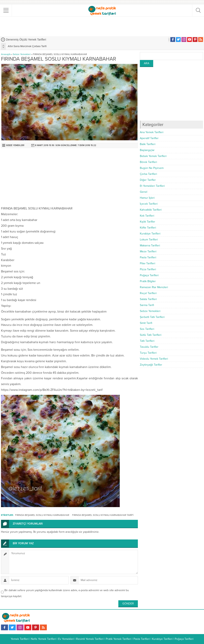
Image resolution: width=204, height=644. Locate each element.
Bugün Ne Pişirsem (152, 168)
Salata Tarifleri (148, 299)
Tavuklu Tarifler (149, 347)
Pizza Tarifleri (148, 269)
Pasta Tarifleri (148, 257)
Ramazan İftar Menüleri (154, 287)
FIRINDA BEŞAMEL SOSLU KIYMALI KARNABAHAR (42, 515)
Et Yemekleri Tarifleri (152, 186)
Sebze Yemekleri (22, 54)
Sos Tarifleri (147, 329)
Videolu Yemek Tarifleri (154, 359)
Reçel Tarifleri (148, 293)
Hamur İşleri (147, 198)
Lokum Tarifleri (149, 240)
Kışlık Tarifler (148, 222)
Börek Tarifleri (148, 162)
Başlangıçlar (147, 150)
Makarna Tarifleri (150, 245)
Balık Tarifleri (148, 144)
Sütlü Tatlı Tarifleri (151, 335)
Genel (144, 192)
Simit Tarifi (146, 323)
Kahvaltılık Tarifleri (151, 210)
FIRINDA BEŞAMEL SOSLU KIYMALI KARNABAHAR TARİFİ (103, 515)
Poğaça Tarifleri (149, 275)
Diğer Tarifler (148, 180)
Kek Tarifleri (147, 216)
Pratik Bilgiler (148, 281)
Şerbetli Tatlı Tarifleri (152, 317)
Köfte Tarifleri (148, 228)
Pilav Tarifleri (148, 263)
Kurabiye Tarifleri (150, 234)
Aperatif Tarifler (149, 138)
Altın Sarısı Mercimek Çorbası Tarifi (27, 46)
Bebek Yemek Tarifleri (153, 156)
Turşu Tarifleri (148, 353)
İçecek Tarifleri (149, 204)
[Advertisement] (102, 26)
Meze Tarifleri (148, 251)
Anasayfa (6, 54)
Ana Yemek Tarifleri (152, 132)
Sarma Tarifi (147, 305)
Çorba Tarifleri (148, 174)
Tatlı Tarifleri (147, 341)
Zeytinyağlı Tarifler (151, 365)
